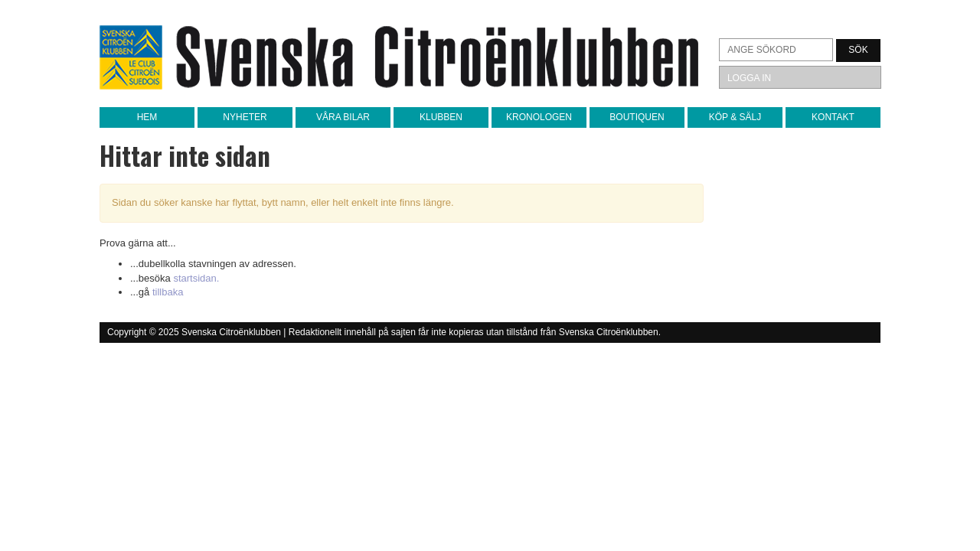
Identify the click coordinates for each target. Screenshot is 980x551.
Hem (147, 117)
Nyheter (245, 117)
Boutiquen (637, 117)
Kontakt (833, 117)
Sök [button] (858, 50)
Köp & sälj (735, 117)
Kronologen (539, 117)
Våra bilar (343, 117)
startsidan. (196, 278)
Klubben (441, 117)
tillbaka (168, 292)
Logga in (749, 78)
